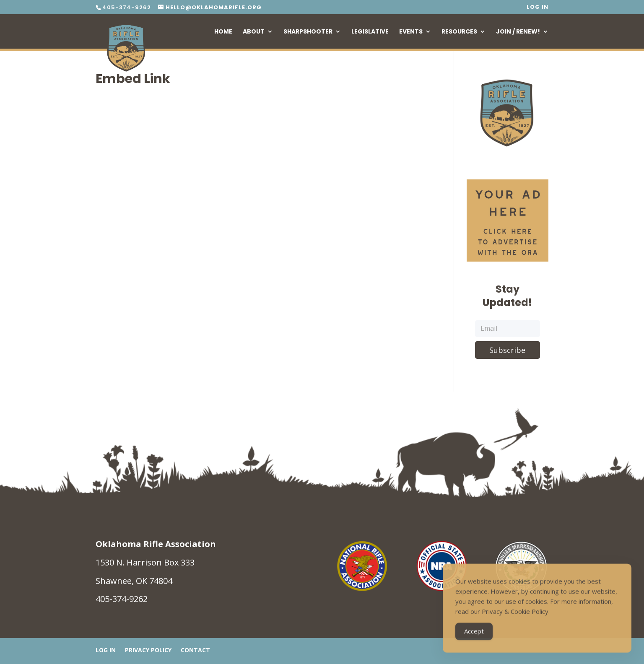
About (254, 32)
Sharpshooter (308, 32)
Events (411, 32)
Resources (459, 32)
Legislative (370, 32)
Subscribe (507, 350)
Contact (195, 651)
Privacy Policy (148, 651)
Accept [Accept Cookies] (474, 634)
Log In (538, 8)
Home (223, 32)
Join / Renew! (518, 32)
